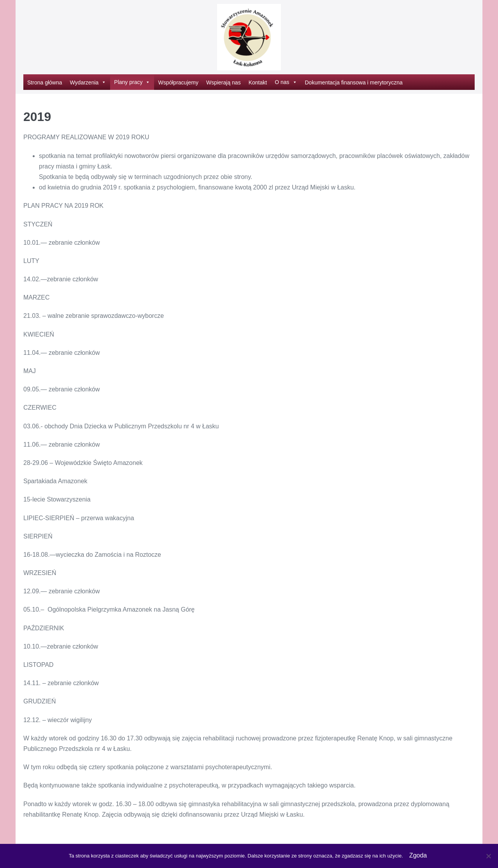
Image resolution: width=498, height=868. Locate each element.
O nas (286, 82)
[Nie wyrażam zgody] (488, 856)
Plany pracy (132, 82)
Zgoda (418, 855)
